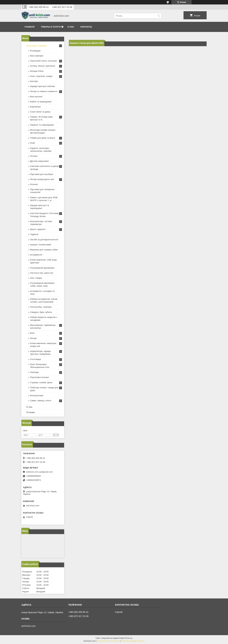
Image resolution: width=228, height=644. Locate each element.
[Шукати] (159, 16)
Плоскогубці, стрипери (41, 307)
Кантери (34, 81)
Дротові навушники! (39, 161)
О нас (71, 27)
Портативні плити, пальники (43, 61)
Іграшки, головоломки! (41, 245)
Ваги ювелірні (37, 56)
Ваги (32, 333)
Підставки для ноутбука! (42, 174)
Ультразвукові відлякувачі (42, 268)
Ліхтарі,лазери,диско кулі (42, 179)
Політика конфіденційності (133, 641)
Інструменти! (36, 255)
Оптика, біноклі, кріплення (43, 66)
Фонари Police (37, 71)
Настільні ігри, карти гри (42, 273)
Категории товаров (36, 46)
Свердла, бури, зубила (41, 312)
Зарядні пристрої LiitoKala (42, 86)
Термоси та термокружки (42, 125)
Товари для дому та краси (43, 138)
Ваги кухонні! (36, 97)
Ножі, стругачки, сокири (41, 76)
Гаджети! (34, 234)
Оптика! (34, 156)
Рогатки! (34, 184)
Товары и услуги (51, 27)
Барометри (35, 107)
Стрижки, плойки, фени (41, 382)
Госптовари (35, 359)
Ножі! (33, 143)
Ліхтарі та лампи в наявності (44, 91)
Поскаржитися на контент (108, 641)
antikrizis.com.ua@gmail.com (39, 472)
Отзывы (30, 412)
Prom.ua (129, 638)
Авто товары (36, 278)
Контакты (86, 27)
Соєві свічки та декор (40, 112)
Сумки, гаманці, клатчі (41, 401)
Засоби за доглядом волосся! (44, 240)
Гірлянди (34, 372)
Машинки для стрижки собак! (44, 250)
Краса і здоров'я (38, 229)
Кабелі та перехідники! (41, 102)
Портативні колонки (39, 377)
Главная (30, 27)
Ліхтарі (33, 338)
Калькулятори (37, 395)
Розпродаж (35, 51)
